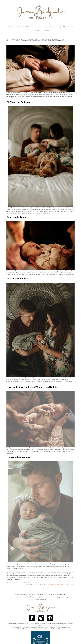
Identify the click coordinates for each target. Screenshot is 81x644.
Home (10, 27)
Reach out (53, 470)
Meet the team (24, 27)
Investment (53, 27)
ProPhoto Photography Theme (53, 575)
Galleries (39, 27)
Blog (37, 31)
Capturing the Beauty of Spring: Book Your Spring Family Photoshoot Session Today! (50, 477)
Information (68, 27)
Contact (48, 31)
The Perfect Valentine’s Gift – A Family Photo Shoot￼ (22, 476)
